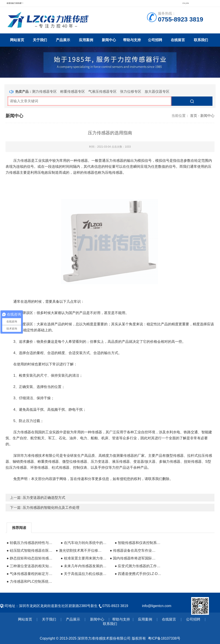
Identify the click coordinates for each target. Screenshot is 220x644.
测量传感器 (125, 456)
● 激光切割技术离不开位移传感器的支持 (80, 550)
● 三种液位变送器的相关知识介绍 (31, 566)
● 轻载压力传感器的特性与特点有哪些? (31, 543)
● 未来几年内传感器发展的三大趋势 (85, 566)
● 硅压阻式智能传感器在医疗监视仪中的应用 (31, 550)
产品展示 (63, 40)
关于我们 (40, 40)
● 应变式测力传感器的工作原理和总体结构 (139, 566)
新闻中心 (109, 40)
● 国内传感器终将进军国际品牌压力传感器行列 (134, 558)
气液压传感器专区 (102, 92)
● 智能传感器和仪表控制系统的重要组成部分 (139, 543)
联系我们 (201, 40)
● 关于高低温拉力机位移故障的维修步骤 (85, 574)
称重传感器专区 (73, 92)
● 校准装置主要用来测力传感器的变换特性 (85, 558)
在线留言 (178, 40)
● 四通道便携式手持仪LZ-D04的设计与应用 (139, 574)
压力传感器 (22, 161)
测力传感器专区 (44, 92)
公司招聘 (155, 40)
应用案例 (86, 40)
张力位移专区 (131, 92)
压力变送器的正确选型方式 (44, 498)
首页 (194, 116)
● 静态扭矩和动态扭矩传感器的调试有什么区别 (31, 558)
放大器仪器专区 (157, 92)
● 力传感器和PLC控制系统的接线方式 (31, 581)
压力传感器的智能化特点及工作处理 (51, 508)
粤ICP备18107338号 (164, 638)
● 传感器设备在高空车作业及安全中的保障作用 (134, 550)
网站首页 (17, 40)
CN (184, 3)
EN (188, 3)
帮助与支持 (132, 40)
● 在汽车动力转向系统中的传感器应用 (85, 543)
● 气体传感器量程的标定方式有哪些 (31, 574)
